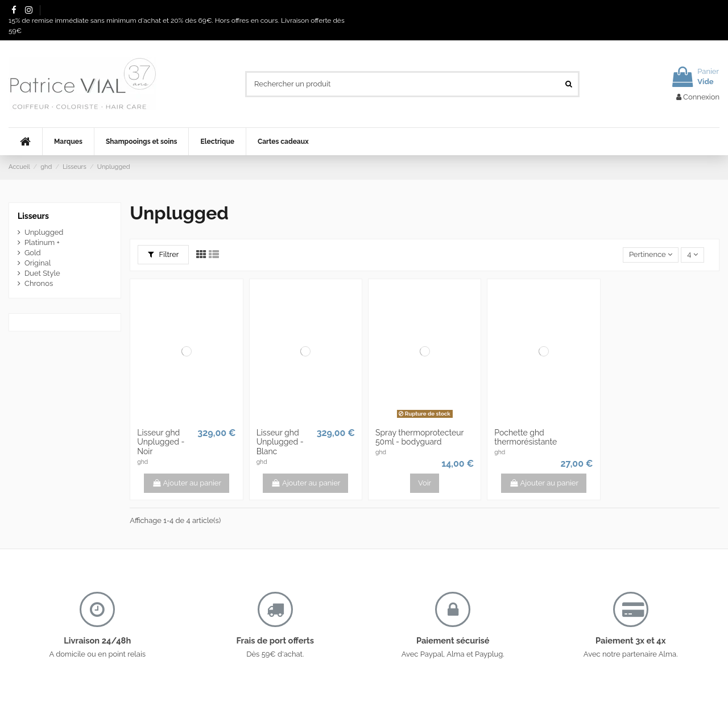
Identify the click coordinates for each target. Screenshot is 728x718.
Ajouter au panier (187, 483)
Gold (33, 253)
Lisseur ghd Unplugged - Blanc (280, 442)
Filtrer (164, 254)
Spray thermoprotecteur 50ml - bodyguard (419, 437)
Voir (425, 483)
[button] (68, 142)
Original (38, 263)
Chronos (39, 283)
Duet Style (42, 273)
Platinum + (42, 242)
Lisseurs (33, 216)
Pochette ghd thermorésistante (526, 437)
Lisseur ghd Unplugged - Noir (161, 442)
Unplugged (44, 232)
